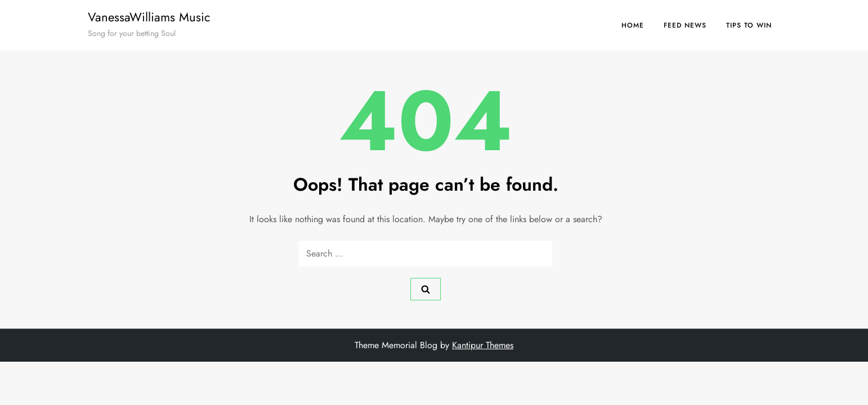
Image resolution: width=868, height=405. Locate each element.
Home (633, 25)
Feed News (685, 25)
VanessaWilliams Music (149, 17)
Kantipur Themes (483, 345)
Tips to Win (749, 25)
